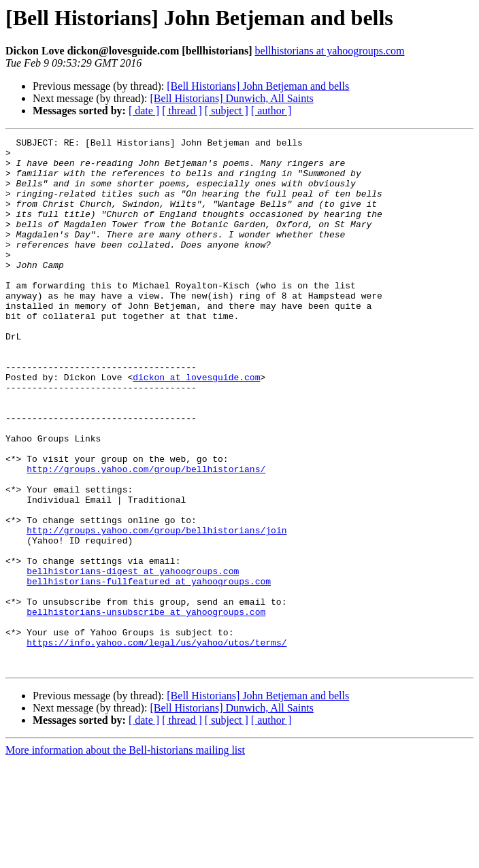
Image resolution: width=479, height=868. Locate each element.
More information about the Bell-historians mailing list (125, 856)
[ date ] (144, 111)
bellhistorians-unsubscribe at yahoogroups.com (146, 707)
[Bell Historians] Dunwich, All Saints (231, 98)
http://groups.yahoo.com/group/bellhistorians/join (156, 610)
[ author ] (271, 111)
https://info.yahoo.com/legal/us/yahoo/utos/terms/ (156, 744)
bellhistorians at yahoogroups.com (329, 51)
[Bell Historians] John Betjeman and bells (258, 86)
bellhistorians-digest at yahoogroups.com (133, 658)
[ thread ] (182, 111)
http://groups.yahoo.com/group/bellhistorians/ (146, 536)
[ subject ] (227, 111)
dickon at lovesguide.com (196, 426)
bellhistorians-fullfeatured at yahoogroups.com (149, 671)
